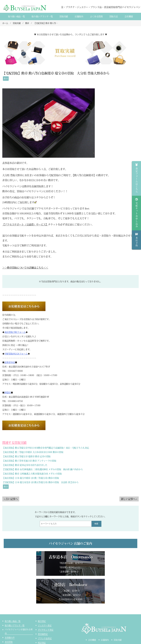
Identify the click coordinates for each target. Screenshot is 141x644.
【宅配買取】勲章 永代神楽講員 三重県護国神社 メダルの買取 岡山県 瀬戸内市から (43, 469)
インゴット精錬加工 (14, 627)
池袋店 (8, 393)
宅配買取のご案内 (13, 619)
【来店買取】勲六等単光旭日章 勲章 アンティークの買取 (29, 461)
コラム (8, 632)
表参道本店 (10, 362)
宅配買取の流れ (12, 623)
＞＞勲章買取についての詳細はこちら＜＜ (25, 268)
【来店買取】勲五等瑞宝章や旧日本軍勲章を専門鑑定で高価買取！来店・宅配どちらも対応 (46, 448)
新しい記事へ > (129, 499)
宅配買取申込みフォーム (16, 354)
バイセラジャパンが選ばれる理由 (19, 604)
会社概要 (129, 16)
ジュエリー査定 (45, 598)
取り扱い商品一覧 (16, 16)
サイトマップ (44, 628)
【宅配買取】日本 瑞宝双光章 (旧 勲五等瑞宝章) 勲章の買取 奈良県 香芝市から (40, 482)
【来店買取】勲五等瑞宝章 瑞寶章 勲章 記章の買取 (26, 456)
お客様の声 (10, 610)
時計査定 (42, 615)
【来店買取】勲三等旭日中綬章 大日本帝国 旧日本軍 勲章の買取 (33, 452)
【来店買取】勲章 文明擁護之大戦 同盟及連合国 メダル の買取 (32, 474)
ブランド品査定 (45, 611)
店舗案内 (79, 16)
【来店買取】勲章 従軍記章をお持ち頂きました (25, 465)
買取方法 (114, 16)
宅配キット (25, 236)
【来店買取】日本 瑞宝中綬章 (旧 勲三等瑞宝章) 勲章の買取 (31, 478)
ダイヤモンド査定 (46, 602)
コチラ (37, 197)
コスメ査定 (43, 619)
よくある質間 (96, 16)
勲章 (6, 79)
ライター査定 (44, 624)
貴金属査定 (43, 606)
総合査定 (42, 593)
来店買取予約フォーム (15, 332)
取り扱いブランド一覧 (42, 16)
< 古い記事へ (11, 499)
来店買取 (9, 614)
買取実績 (64, 16)
